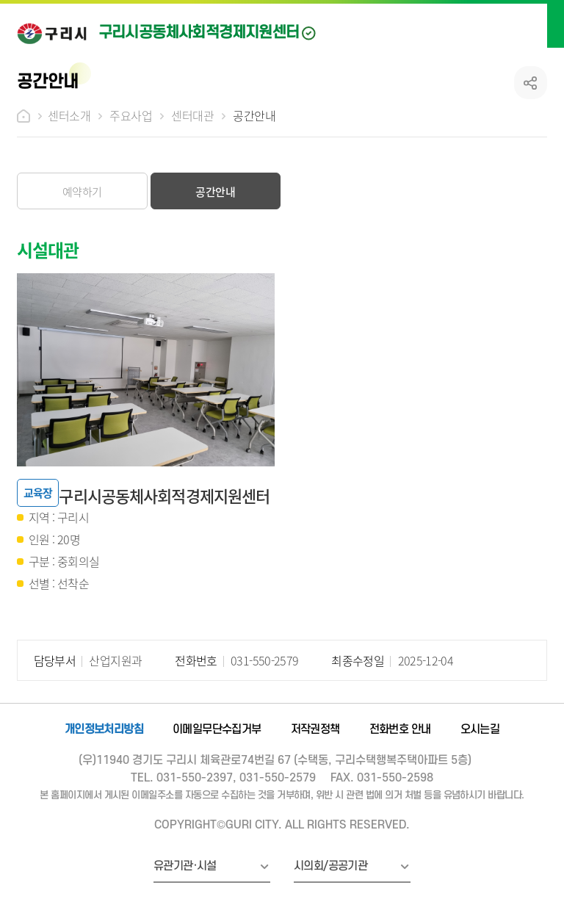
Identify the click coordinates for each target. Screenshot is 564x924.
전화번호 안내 (400, 729)
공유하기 (531, 83)
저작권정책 (315, 729)
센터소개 (69, 115)
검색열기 (505, 24)
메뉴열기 (537, 24)
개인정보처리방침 (104, 729)
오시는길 (480, 729)
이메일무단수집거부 (217, 729)
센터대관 (192, 115)
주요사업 (131, 115)
